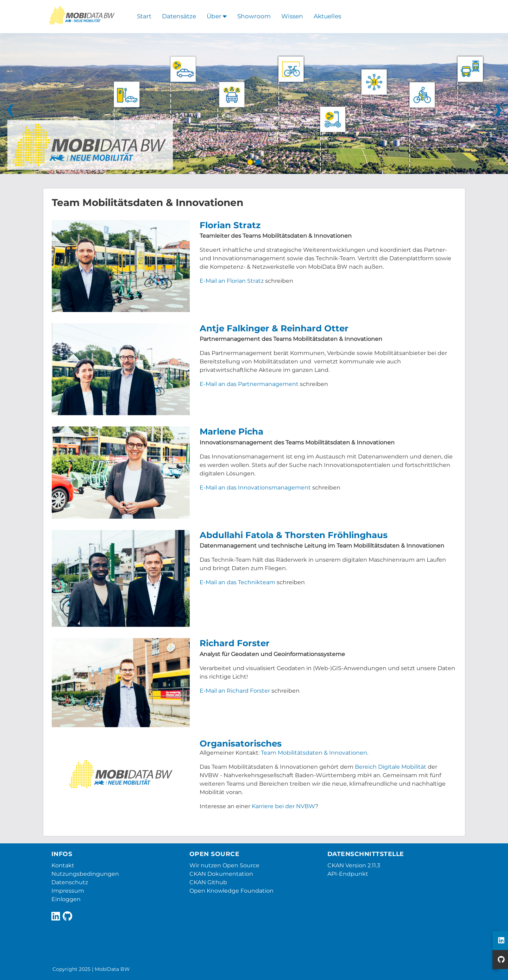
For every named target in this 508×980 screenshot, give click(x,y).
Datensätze (179, 16)
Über (217, 16)
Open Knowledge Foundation (231, 891)
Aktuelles (327, 16)
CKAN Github (208, 882)
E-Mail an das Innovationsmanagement (255, 488)
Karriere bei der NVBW (283, 806)
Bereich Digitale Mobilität (391, 767)
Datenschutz (70, 882)
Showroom (254, 16)
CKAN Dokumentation (221, 874)
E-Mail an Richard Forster (235, 691)
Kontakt (63, 865)
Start (144, 16)
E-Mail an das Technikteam (237, 582)
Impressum (68, 891)
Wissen (292, 16)
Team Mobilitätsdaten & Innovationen (314, 753)
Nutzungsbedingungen (85, 874)
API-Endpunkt (348, 874)
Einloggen (66, 899)
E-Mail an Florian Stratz (232, 281)
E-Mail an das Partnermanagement (249, 384)
